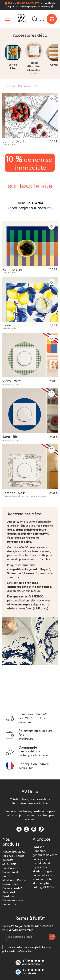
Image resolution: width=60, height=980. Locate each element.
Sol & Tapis (9, 864)
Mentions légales (43, 871)
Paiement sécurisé (44, 875)
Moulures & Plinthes (15, 880)
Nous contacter (43, 879)
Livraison (38, 847)
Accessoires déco (14, 852)
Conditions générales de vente (45, 853)
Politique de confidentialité (42, 861)
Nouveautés (10, 884)
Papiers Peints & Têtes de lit (13, 890)
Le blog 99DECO (43, 887)
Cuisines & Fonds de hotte (13, 858)
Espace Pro (40, 867)
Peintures (8, 896)
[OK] (52, 937)
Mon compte (41, 883)
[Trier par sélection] (27, 86)
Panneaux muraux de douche (14, 902)
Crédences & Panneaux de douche (11, 872)
